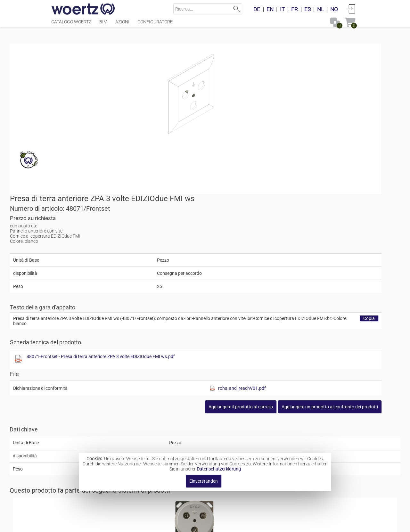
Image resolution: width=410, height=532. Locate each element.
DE (257, 9)
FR (295, 9)
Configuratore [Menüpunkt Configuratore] (155, 25)
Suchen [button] (237, 9)
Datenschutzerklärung (219, 469)
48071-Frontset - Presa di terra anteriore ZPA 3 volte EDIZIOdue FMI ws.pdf (292, 228)
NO (334, 9)
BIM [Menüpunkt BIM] (103, 25)
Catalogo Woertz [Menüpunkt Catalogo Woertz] (71, 25)
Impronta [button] (134, 524)
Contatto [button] (161, 524)
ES (307, 9)
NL (320, 9)
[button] (307, 278)
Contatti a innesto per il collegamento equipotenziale (238, 389)
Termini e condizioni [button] (201, 524)
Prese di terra (197, 440)
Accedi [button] (351, 9)
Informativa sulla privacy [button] (259, 524)
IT (282, 9)
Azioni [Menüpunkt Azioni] (122, 25)
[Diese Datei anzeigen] (217, 231)
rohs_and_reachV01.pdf (323, 260)
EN (270, 9)
